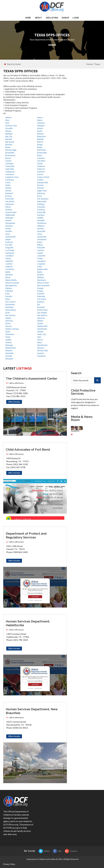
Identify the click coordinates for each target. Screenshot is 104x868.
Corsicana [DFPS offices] (10, 180)
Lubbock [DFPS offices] (9, 267)
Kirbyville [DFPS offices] (41, 248)
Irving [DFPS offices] (39, 234)
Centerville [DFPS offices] (10, 166)
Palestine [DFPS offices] (9, 291)
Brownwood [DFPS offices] (10, 155)
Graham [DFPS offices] (9, 210)
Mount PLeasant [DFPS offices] (12, 283)
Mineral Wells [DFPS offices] (11, 280)
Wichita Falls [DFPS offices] (42, 351)
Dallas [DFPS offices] (8, 185)
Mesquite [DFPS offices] (9, 359)
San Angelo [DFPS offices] (42, 313)
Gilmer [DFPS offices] (8, 207)
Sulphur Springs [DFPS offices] (12, 329)
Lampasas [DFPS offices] (10, 253)
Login (76, 18)
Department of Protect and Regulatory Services (26, 535)
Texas (97, 64)
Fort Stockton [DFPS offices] (43, 199)
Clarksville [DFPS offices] (10, 169)
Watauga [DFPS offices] (9, 345)
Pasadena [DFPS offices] (41, 356)
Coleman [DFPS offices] (41, 172)
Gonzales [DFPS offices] (41, 207)
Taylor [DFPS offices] (8, 332)
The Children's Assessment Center (32, 378)
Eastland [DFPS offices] (9, 193)
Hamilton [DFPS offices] (41, 215)
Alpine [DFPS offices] (40, 120)
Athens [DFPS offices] (40, 128)
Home (28, 18)
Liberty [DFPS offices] (8, 258)
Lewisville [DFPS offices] (41, 256)
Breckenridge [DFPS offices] (11, 150)
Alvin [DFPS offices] (7, 123)
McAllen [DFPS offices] (40, 275)
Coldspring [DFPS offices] (10, 172)
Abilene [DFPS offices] (8, 117)
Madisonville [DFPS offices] (42, 269)
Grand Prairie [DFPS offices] (11, 212)
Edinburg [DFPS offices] (41, 193)
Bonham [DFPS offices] (9, 145)
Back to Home (12, 64)
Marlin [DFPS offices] (40, 272)
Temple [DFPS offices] (40, 332)
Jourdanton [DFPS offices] (42, 239)
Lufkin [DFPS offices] (40, 267)
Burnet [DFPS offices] (8, 158)
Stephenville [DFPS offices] (42, 326)
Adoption (75, 431)
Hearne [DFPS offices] (8, 220)
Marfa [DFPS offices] (8, 272)
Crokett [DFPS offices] (40, 180)
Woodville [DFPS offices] (9, 353)
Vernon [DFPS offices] (40, 340)
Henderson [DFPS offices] (42, 223)
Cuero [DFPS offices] (8, 183)
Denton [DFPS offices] (8, 188)
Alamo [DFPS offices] (40, 117)
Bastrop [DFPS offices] (40, 134)
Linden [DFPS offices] (40, 258)
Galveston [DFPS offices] (10, 204)
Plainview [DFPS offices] (41, 296)
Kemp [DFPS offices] (40, 242)
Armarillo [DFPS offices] (9, 128)
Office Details (14, 402)
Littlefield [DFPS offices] (9, 261)
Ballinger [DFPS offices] (9, 134)
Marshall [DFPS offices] (9, 275)
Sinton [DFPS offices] (8, 323)
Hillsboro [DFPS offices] (41, 226)
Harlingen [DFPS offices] (9, 218)
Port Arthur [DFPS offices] (42, 299)
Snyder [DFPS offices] (40, 323)
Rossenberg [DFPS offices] (10, 310)
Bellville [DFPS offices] (40, 139)
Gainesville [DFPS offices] (42, 202)
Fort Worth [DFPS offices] (10, 202)
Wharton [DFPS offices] (9, 351)
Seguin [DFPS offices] (8, 318)
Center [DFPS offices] (40, 164)
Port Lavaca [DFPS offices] (10, 302)
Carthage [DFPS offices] (9, 164)
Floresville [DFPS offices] (10, 199)
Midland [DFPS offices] (40, 277)
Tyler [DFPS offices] (39, 337)
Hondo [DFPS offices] (8, 229)
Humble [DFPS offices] (9, 231)
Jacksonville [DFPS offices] (10, 237)
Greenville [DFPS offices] (41, 212)
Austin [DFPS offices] (40, 131)
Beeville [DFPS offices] (9, 139)
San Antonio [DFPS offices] (10, 315)
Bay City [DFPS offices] (9, 136)
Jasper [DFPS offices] (8, 239)
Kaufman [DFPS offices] (9, 242)
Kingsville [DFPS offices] (9, 248)
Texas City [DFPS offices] (42, 334)
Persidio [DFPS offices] (9, 296)
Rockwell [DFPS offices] (41, 307)
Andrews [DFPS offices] (41, 123)
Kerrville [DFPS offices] (9, 245)
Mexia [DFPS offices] (8, 277)
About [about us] (38, 18)
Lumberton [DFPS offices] (10, 269)
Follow (44, 851)
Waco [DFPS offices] (39, 342)
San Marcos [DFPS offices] (42, 315)
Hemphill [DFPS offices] (41, 220)
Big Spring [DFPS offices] (10, 142)
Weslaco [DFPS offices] (41, 348)
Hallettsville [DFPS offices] (10, 215)
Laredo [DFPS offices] (40, 253)
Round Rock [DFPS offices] (42, 310)
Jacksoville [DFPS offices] (42, 237)
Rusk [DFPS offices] (7, 313)
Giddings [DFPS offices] (41, 204)
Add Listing (52, 18)
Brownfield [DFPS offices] (10, 153)
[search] (97, 380)
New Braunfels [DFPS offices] (43, 286)
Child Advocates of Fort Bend (28, 449)
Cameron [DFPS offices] (41, 158)
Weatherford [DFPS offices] (10, 348)
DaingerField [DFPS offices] (42, 183)
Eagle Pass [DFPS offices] (42, 191)
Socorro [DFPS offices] (9, 326)
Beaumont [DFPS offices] (41, 136)
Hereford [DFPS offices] (9, 226)
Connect (71, 851)
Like (57, 851)
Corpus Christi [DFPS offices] (43, 177)
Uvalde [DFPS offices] (8, 340)
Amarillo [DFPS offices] (9, 356)
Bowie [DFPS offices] (8, 147)
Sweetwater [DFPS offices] (42, 329)
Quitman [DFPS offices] (41, 302)
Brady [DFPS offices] (40, 147)
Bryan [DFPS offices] (40, 155)
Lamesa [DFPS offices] (40, 250)
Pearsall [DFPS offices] (41, 294)
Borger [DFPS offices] (40, 145)
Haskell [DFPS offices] (40, 218)
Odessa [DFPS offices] (9, 288)
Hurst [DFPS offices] (8, 234)
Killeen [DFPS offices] (40, 245)
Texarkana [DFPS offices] (10, 334)
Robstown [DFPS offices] (9, 307)
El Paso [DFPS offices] (9, 196)
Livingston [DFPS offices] (41, 261)
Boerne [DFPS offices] (40, 142)
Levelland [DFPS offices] (9, 256)
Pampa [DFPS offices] (40, 291)
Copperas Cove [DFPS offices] (12, 177)
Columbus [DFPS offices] (10, 174)
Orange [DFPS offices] (40, 288)
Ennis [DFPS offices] (39, 196)
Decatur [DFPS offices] (40, 185)
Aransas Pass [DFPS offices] (11, 126)
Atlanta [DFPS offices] (8, 131)
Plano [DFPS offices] (8, 299)
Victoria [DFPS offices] (8, 342)
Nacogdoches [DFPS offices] (11, 286)
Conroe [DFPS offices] (40, 174)
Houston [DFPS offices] (41, 229)
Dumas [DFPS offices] (8, 191)
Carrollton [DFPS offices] (41, 161)
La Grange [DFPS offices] (10, 250)
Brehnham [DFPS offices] (42, 150)
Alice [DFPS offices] (7, 120)
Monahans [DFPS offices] (42, 280)
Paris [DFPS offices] (7, 294)
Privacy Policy (9, 864)
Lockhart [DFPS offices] (9, 264)
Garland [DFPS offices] (40, 353)
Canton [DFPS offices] (8, 161)
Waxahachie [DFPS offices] (42, 345)
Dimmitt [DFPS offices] (40, 188)
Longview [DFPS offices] (41, 264)
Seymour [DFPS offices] (41, 318)
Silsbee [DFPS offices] (40, 321)
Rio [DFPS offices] (39, 305)
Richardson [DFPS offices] (10, 305)
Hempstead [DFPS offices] (10, 223)
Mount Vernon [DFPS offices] (43, 283)
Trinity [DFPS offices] (8, 337)
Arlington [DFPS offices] (41, 126)
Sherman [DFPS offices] (9, 321)
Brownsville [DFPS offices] (42, 153)
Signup (65, 18)
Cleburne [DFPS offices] (41, 169)
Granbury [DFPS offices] (41, 210)
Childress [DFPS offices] (41, 166)
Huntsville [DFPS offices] (41, 231)
